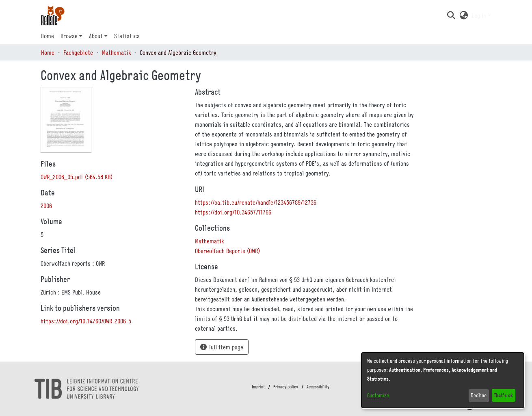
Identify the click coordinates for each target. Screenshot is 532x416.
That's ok (503, 395)
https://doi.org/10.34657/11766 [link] (233, 212)
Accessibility (318, 387)
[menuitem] (71, 36)
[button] (451, 15)
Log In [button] (480, 15)
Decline (479, 395)
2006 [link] (46, 206)
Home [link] (48, 52)
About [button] (96, 36)
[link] (77, 177)
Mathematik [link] (116, 52)
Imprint (258, 387)
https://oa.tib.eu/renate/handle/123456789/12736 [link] (256, 202)
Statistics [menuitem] (127, 36)
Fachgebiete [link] (78, 52)
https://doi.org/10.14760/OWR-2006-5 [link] (86, 321)
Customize (378, 395)
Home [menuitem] (47, 36)
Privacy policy (286, 387)
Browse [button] (69, 36)
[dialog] (443, 380)
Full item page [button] (222, 347)
